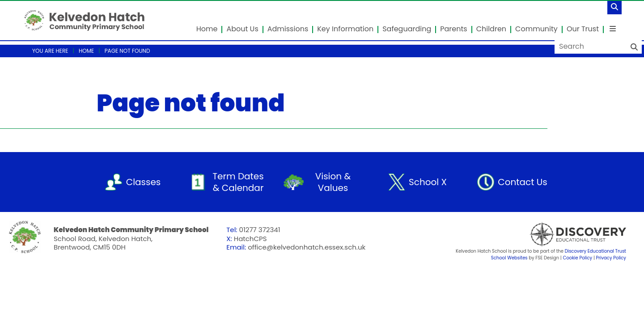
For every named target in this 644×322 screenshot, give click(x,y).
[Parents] (454, 20)
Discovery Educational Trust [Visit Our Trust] (595, 251)
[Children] (492, 20)
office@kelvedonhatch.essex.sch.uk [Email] (307, 247)
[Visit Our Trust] (559, 234)
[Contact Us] (512, 182)
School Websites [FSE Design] (509, 258)
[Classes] (132, 182)
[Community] (537, 20)
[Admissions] (288, 20)
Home (86, 51)
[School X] (417, 182)
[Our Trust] (583, 20)
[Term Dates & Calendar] (227, 182)
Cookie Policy (577, 258)
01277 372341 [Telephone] (260, 230)
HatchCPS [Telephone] (250, 239)
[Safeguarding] (407, 20)
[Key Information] (346, 20)
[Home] (85, 20)
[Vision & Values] (322, 182)
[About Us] (243, 20)
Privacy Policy (611, 258)
